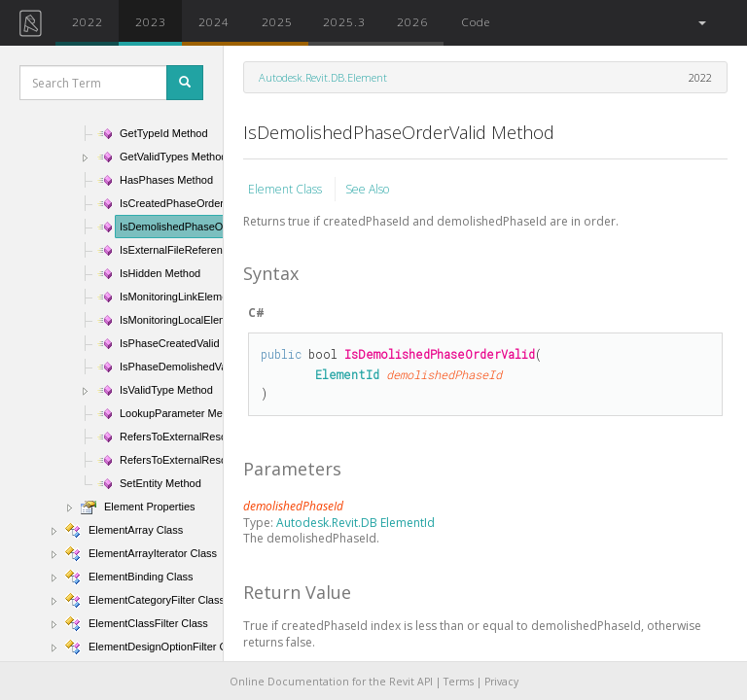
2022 (88, 21)
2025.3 (344, 21)
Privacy (501, 682)
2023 (151, 21)
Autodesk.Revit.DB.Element (323, 77)
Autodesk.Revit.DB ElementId (356, 523)
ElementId (347, 374)
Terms (459, 682)
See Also (367, 189)
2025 (277, 21)
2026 (412, 21)
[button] (701, 23)
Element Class (286, 189)
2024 (214, 21)
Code (476, 21)
